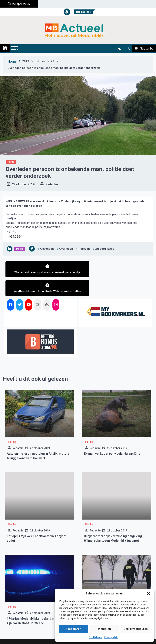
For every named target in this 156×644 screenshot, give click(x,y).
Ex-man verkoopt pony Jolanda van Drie (112, 439)
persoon (84, 249)
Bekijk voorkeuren (136, 629)
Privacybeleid (111, 637)
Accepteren (73, 629)
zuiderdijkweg (105, 249)
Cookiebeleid (96, 637)
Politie (11, 162)
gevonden (47, 249)
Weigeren (105, 629)
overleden (66, 249)
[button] (148, 594)
